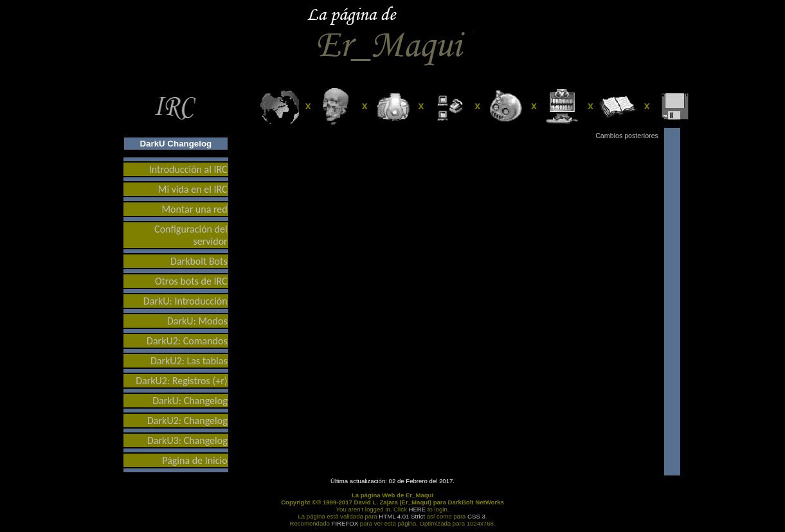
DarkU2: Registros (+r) (182, 381)
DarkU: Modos (197, 321)
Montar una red (194, 209)
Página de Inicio (194, 460)
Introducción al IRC (188, 169)
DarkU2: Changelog (187, 421)
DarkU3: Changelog (187, 440)
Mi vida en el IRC (193, 189)
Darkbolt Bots (199, 261)
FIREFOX (345, 523)
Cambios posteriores (627, 136)
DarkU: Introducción (185, 301)
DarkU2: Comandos (187, 341)
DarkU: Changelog (190, 401)
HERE (418, 509)
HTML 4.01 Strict (402, 516)
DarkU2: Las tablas (189, 361)
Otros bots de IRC (191, 281)
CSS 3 (476, 516)
